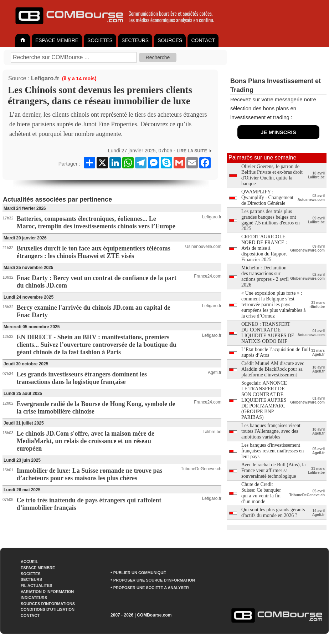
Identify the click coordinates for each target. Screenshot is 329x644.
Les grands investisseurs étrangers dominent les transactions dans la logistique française (82, 378)
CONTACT (203, 40)
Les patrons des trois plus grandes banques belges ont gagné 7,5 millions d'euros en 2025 (271, 220)
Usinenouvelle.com (203, 247)
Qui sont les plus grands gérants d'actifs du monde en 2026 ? (273, 513)
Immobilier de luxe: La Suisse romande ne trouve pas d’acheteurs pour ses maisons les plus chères (90, 474)
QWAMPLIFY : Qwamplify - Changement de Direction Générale (267, 197)
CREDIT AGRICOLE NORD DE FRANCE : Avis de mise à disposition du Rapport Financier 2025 (264, 248)
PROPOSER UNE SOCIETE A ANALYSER (151, 588)
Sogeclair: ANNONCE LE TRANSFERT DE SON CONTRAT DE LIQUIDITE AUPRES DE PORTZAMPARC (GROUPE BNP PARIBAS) (264, 400)
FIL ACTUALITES (37, 585)
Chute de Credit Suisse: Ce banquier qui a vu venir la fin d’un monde (261, 493)
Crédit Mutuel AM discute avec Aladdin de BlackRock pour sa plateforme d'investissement (273, 369)
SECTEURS (135, 40)
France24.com (208, 276)
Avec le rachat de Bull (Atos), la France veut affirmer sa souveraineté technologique (274, 470)
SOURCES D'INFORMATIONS (48, 604)
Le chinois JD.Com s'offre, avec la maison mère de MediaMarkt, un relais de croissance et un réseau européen (86, 441)
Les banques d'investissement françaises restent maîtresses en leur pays (273, 451)
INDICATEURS (34, 598)
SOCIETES (100, 40)
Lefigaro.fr (45, 78)
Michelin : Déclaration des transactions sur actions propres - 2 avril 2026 (265, 276)
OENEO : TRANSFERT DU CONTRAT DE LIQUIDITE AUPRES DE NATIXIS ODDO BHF (268, 333)
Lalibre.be (212, 432)
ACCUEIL (29, 562)
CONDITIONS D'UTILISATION (48, 609)
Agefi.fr (215, 372)
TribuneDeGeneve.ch (201, 469)
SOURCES (170, 40)
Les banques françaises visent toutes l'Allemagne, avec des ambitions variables (271, 431)
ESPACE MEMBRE (57, 40)
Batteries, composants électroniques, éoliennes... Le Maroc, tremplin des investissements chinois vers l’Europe (96, 222)
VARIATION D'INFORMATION (47, 592)
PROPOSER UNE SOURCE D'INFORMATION (154, 580)
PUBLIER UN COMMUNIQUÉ (140, 573)
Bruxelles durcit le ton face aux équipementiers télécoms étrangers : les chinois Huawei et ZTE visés (94, 252)
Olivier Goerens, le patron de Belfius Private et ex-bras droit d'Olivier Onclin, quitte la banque (272, 175)
